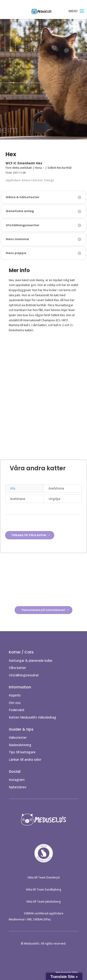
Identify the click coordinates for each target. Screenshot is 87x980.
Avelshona (56, 488)
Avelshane (18, 499)
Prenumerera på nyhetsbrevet (43, 610)
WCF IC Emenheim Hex (24, 163)
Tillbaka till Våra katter (29, 535)
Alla (13, 488)
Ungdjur (55, 499)
